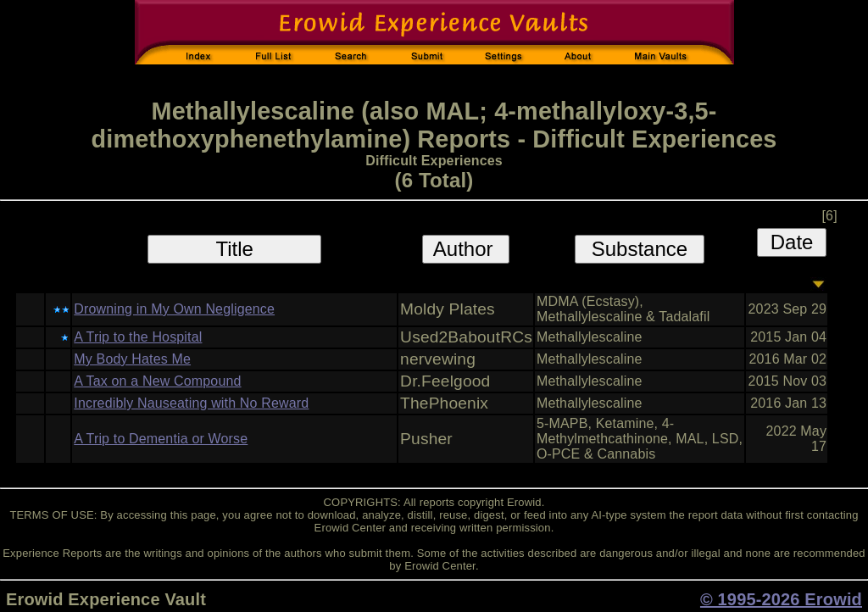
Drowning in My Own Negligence (174, 309)
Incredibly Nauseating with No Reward (191, 403)
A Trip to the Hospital (138, 337)
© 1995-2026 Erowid (781, 599)
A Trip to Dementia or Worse (161, 439)
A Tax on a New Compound (157, 381)
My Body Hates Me (132, 359)
